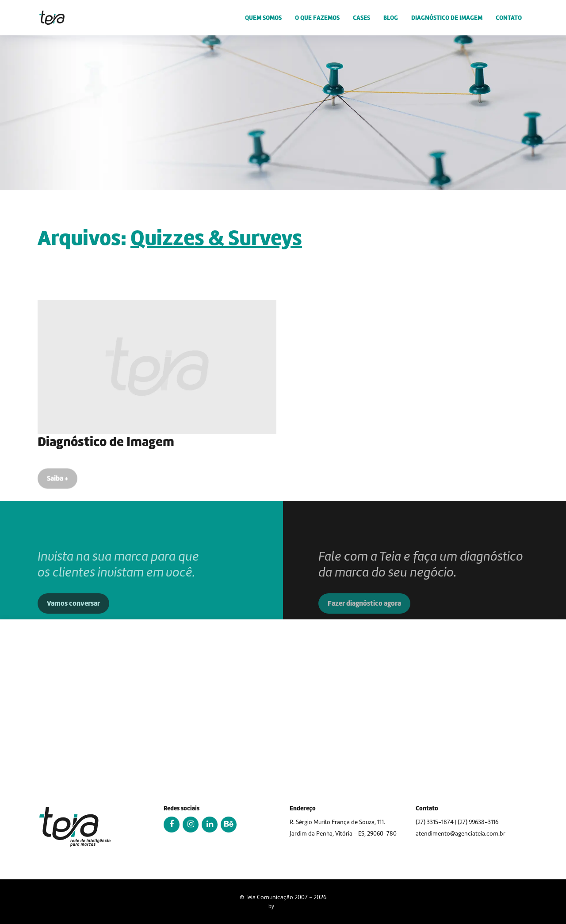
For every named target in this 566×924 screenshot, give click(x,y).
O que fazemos (317, 18)
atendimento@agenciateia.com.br (461, 834)
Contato (509, 18)
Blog (391, 18)
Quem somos (263, 18)
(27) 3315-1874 (435, 822)
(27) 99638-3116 (478, 822)
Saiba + (57, 483)
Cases (361, 18)
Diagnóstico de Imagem (447, 18)
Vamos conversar (73, 619)
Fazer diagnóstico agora (364, 619)
